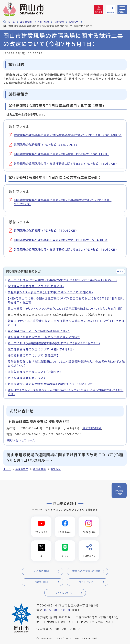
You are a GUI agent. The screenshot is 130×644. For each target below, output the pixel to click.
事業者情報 (26, 22)
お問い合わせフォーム (21, 440)
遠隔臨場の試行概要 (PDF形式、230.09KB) (43, 145)
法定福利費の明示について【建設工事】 (33, 356)
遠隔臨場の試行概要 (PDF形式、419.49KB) (43, 231)
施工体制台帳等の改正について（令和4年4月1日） (41, 349)
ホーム (11, 22)
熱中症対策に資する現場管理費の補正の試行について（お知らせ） (51, 384)
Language (110, 12)
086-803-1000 (57, 610)
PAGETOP (119, 492)
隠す (122, 271)
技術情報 (59, 22)
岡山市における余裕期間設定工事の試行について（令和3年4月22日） (54, 343)
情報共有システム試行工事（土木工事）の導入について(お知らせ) (51, 292)
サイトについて (64, 593)
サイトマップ (86, 582)
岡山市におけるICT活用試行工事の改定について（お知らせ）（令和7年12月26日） (62, 280)
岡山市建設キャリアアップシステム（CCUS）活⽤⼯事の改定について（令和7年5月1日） (65, 309)
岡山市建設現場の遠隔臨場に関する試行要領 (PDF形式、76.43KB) (58, 240)
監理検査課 (39, 469)
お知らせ (74, 22)
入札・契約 (43, 22)
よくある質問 (41, 571)
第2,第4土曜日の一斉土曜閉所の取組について (39, 331)
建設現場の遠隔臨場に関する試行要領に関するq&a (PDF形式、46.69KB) (63, 164)
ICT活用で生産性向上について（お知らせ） (36, 286)
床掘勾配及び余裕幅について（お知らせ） (34, 372)
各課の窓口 (22, 469)
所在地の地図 (92, 428)
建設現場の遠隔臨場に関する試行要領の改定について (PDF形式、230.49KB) (65, 135)
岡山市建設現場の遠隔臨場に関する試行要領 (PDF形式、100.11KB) (59, 154)
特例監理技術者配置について (27, 378)
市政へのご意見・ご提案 (86, 571)
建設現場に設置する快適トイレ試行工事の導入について (44, 337)
